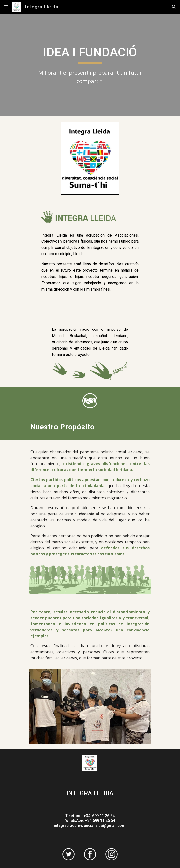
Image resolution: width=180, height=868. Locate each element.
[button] (6, 7)
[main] (90, 65)
